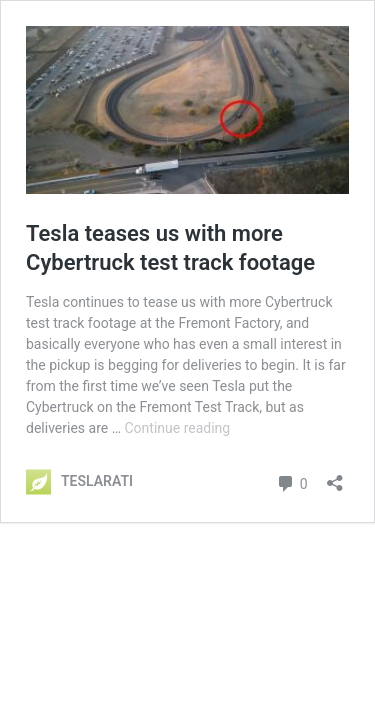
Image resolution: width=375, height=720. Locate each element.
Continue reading (177, 428)
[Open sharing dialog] (335, 476)
